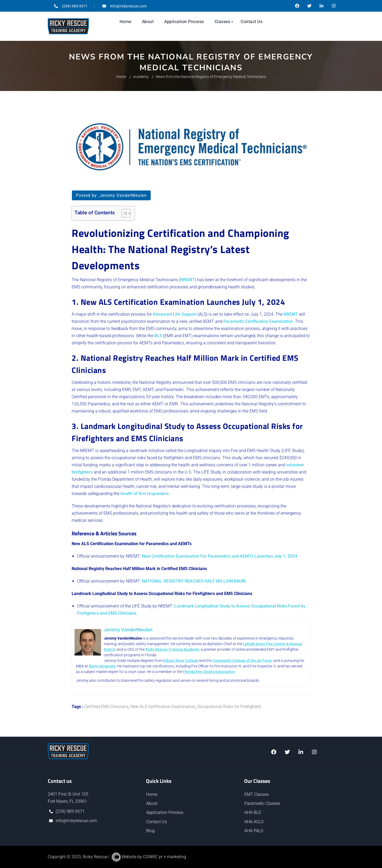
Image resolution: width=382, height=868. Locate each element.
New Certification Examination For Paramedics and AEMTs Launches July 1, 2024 (220, 556)
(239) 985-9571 (70, 811)
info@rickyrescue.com (76, 821)
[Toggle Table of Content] (123, 213)
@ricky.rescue (334, 6)
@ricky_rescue (309, 6)
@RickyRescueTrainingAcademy (297, 6)
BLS (158, 336)
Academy (141, 77)
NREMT (188, 280)
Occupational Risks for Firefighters (229, 707)
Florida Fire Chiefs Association (222, 672)
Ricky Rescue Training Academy (191, 649)
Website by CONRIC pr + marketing (148, 857)
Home (121, 77)
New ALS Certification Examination (163, 707)
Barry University (109, 666)
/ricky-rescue (322, 6)
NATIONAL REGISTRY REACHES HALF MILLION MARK (194, 581)
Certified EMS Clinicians (107, 707)
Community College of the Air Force (247, 661)
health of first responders (145, 494)
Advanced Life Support (175, 314)
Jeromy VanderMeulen (123, 195)
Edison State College (186, 661)
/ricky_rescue (301, 752)
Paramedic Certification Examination (258, 321)
